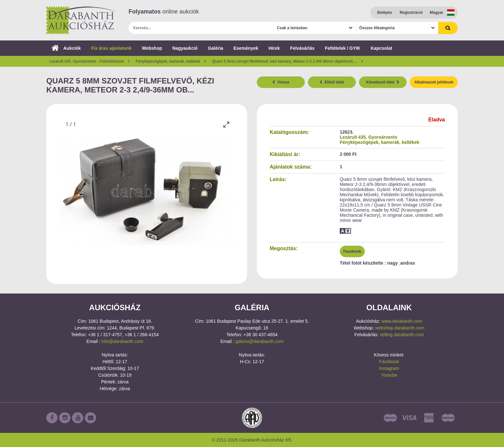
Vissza (281, 82)
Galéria (216, 48)
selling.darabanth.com (402, 335)
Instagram (389, 368)
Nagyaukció (185, 48)
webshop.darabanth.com (400, 328)
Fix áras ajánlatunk (111, 48)
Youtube (389, 375)
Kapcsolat (381, 48)
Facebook (352, 251)
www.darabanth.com (402, 321)
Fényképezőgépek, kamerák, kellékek (379, 142)
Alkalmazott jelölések (434, 82)
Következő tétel (383, 82)
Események (246, 48)
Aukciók (66, 48)
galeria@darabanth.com (259, 341)
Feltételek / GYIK (343, 48)
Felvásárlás (302, 48)
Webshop (152, 48)
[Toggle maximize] (226, 124)
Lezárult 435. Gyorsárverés (369, 137)
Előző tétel (332, 82)
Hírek (274, 48)
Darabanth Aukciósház (82, 20)
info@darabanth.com (122, 341)
